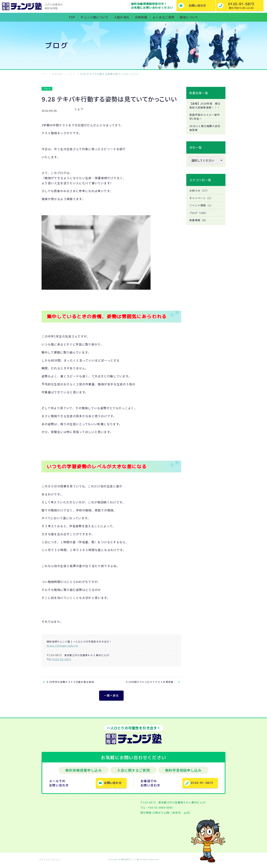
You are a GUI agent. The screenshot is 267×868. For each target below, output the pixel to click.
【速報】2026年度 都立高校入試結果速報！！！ (205, 108)
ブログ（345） (199, 219)
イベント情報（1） (202, 212)
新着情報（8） (199, 227)
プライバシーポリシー (50, 862)
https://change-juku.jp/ (62, 646)
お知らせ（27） (200, 196)
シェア (79, 109)
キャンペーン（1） (202, 204)
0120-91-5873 (62, 659)
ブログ (47, 89)
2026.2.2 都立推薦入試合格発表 (205, 133)
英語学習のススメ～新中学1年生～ (206, 122)
